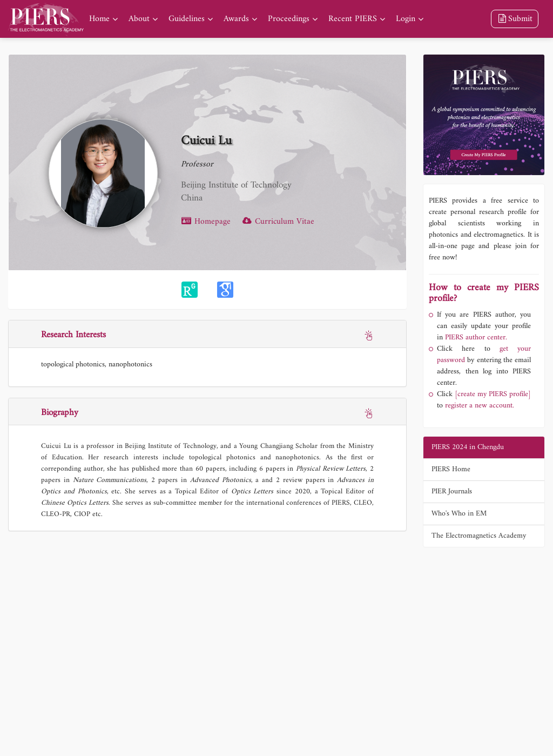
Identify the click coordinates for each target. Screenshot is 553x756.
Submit (515, 19)
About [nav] (139, 19)
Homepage (206, 222)
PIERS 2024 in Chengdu (468, 447)
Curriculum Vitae (278, 222)
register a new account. (480, 406)
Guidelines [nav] (187, 19)
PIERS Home (451, 469)
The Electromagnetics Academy (479, 536)
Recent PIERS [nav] (353, 19)
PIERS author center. (476, 337)
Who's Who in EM (459, 514)
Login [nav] (406, 19)
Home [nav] (99, 19)
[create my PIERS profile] (493, 394)
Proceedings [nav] (289, 19)
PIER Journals (452, 491)
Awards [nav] (236, 19)
